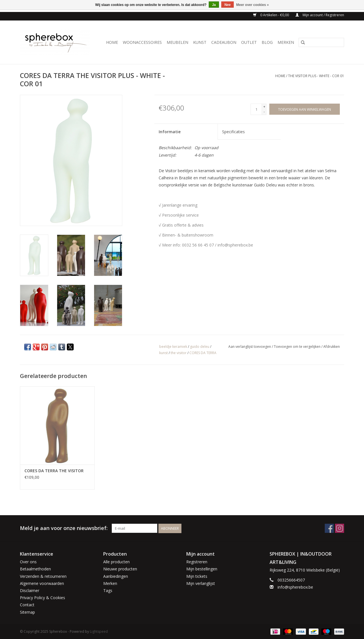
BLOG (267, 42)
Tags (108, 590)
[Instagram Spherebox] (340, 528)
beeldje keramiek (173, 347)
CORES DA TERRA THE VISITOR (54, 471)
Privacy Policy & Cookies (43, 598)
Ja (214, 5)
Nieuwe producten (120, 569)
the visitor (179, 353)
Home (112, 42)
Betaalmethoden (35, 569)
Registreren (197, 562)
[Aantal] (256, 109)
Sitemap (27, 612)
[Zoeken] (321, 42)
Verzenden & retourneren (43, 576)
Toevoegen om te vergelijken (298, 347)
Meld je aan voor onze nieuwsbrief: (64, 528)
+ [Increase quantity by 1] (264, 107)
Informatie (170, 132)
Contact (27, 605)
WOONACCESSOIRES (142, 42)
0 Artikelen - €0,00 (271, 15)
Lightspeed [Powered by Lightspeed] (99, 631)
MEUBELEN (177, 42)
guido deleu (200, 347)
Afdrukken (332, 347)
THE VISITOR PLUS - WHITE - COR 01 (316, 76)
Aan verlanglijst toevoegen (250, 347)
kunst (164, 353)
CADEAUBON (224, 42)
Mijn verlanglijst (201, 583)
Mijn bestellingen (202, 569)
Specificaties (233, 132)
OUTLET (249, 42)
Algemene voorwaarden (42, 583)
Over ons (28, 562)
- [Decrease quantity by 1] (264, 112)
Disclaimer (30, 590)
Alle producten (116, 562)
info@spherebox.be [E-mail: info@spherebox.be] (295, 587)
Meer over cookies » (253, 5)
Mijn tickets (197, 576)
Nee (227, 5)
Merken (286, 42)
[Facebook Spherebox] (329, 528)
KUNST (200, 42)
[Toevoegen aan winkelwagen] (305, 109)
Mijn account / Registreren (320, 15)
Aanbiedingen (116, 576)
